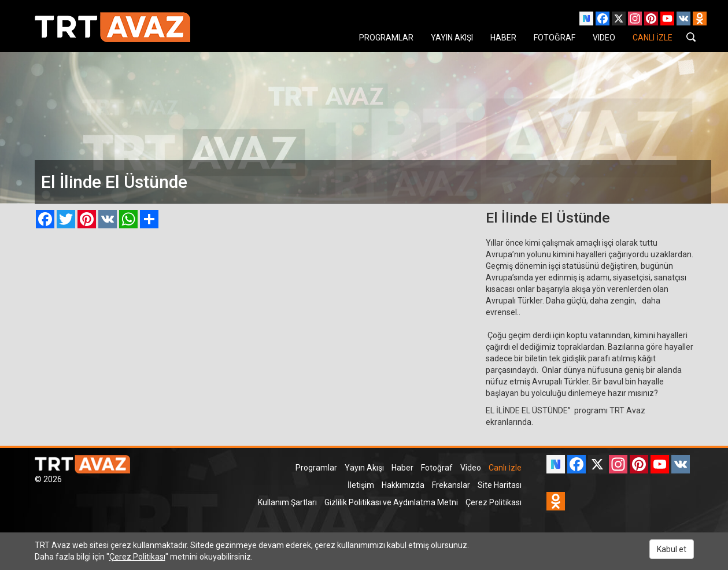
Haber (402, 468)
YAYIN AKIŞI (452, 38)
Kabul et (672, 549)
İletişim (361, 485)
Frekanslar (451, 485)
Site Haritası (500, 485)
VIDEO (604, 38)
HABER (503, 38)
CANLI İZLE (653, 38)
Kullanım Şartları (287, 502)
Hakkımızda (403, 485)
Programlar (316, 468)
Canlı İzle (505, 468)
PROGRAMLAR (386, 38)
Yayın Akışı (364, 468)
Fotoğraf (437, 468)
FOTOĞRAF (555, 38)
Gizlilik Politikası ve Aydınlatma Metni (391, 502)
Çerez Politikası (494, 502)
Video (471, 468)
